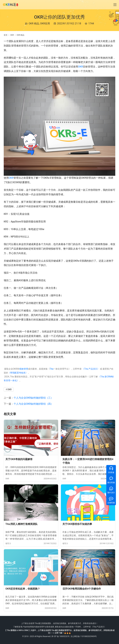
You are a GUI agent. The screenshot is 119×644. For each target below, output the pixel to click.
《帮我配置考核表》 (18, 373)
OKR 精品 (34, 23)
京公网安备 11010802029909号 (84, 636)
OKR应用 (45, 23)
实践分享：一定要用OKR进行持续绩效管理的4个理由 (88, 461)
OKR (80, 67)
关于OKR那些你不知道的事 (77, 524)
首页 (6, 35)
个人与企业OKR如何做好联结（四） (33, 404)
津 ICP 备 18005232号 (60, 636)
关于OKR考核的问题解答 (19, 459)
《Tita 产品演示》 (90, 369)
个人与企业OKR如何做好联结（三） (33, 398)
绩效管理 (24, 369)
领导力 (8, 543)
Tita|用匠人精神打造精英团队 (22, 524)
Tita (52, 369)
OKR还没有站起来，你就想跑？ (23, 589)
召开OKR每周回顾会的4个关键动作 (82, 589)
